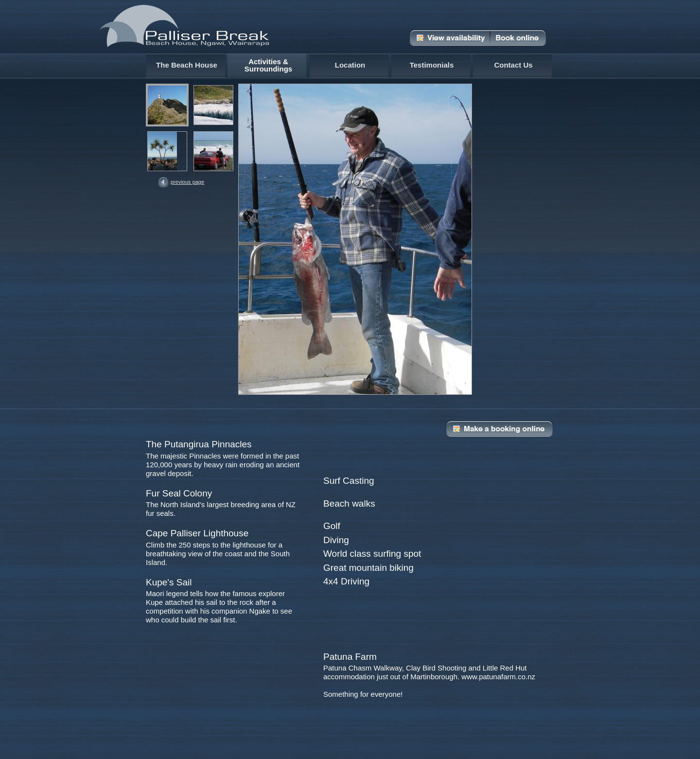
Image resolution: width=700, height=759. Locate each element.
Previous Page (187, 182)
